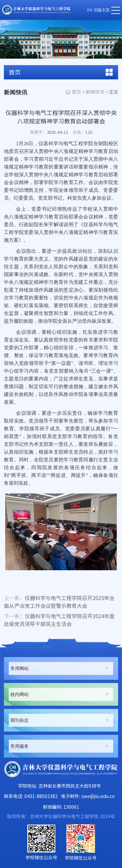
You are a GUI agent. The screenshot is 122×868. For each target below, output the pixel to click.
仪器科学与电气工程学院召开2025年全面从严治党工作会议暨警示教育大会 (59, 602)
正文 (114, 92)
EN (90, 10)
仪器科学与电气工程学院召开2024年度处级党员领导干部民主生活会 (59, 620)
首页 (76, 92)
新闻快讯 (95, 92)
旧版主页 (102, 10)
